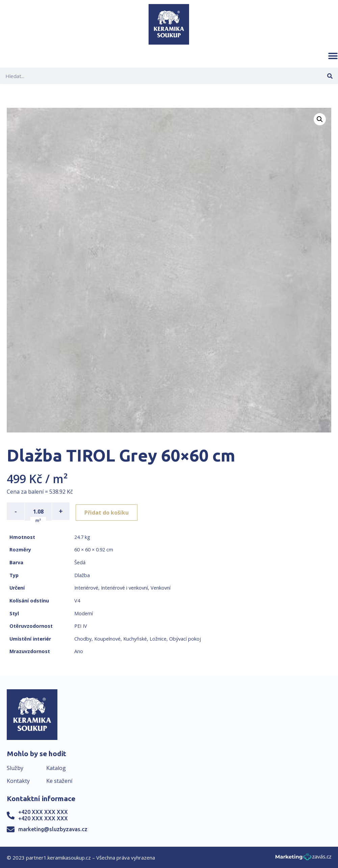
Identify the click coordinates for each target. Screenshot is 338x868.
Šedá (80, 562)
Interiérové (86, 587)
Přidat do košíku (109, 511)
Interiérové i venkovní (124, 587)
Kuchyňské (135, 638)
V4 (77, 600)
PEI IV (81, 625)
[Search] (330, 76)
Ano (79, 651)
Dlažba (82, 575)
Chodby (83, 638)
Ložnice (158, 638)
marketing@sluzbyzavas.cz (53, 828)
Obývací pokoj (185, 638)
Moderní (84, 613)
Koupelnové (107, 638)
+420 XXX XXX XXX (43, 811)
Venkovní (161, 587)
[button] (333, 56)
